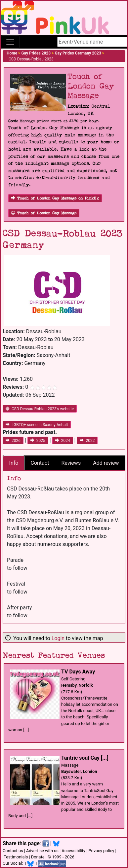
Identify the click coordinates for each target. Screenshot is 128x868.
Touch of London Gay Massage (44, 213)
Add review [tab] (106, 463)
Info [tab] (14, 463)
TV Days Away (78, 672)
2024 (63, 441)
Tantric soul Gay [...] (85, 758)
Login (58, 638)
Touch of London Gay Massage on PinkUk (55, 198)
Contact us (13, 851)
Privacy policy (101, 851)
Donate (38, 857)
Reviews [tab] (71, 463)
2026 (13, 441)
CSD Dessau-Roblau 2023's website (40, 409)
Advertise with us (42, 851)
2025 (38, 441)
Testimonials (16, 857)
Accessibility (73, 851)
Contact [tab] (40, 463)
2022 (87, 441)
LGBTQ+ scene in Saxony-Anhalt (37, 425)
